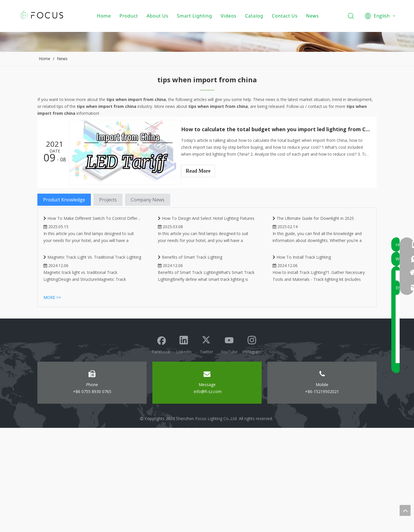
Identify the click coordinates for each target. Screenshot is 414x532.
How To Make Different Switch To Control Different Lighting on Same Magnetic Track (92, 275)
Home (105, 16)
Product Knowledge (64, 199)
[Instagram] (252, 448)
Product (129, 16)
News (313, 16)
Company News (148, 199)
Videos (229, 16)
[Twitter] (206, 448)
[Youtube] (229, 448)
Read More (203, 171)
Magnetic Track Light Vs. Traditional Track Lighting (92, 365)
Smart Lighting (195, 16)
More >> (52, 402)
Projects (108, 199)
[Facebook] (161, 448)
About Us (158, 16)
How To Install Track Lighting (302, 365)
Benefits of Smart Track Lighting (190, 365)
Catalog (255, 16)
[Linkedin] (184, 448)
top (405, 510)
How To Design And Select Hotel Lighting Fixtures (206, 273)
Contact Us (285, 16)
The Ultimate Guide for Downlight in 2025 (313, 273)
